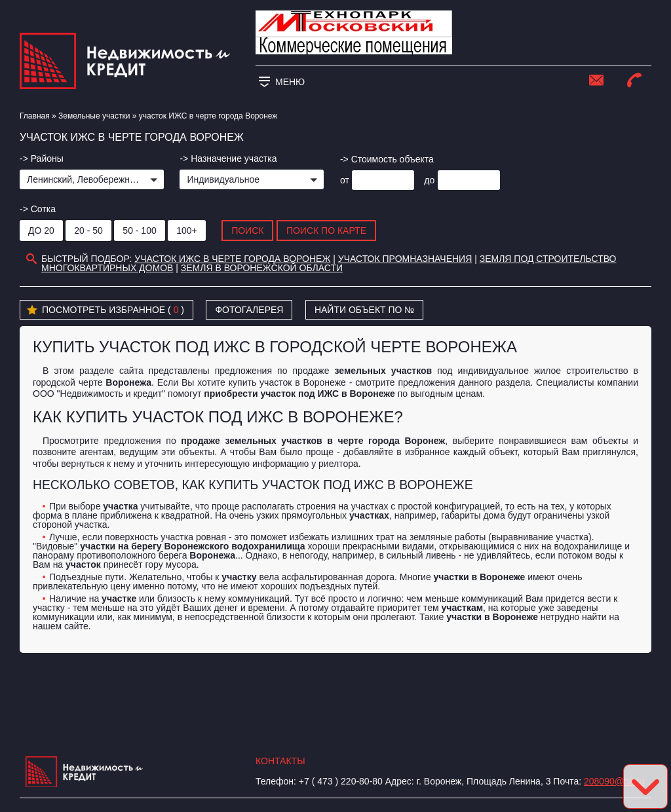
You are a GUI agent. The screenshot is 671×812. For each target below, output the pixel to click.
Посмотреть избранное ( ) (105, 310)
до (429, 180)
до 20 (41, 231)
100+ (187, 231)
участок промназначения (405, 259)
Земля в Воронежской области (262, 268)
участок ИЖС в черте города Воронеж (232, 259)
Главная (35, 116)
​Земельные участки (94, 116)
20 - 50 (88, 231)
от (345, 180)
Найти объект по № (365, 310)
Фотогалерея (249, 310)
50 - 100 (139, 231)
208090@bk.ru (614, 781)
